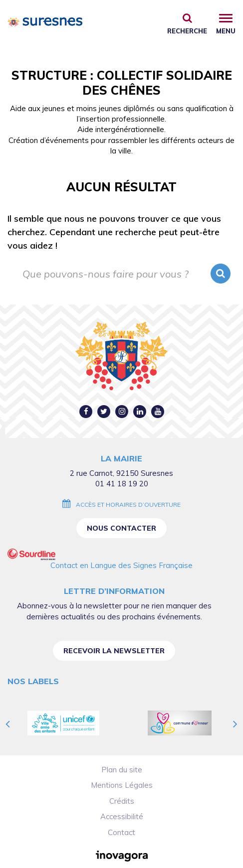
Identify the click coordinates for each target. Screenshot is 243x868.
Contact (121, 832)
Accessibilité (122, 816)
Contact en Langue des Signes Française (121, 565)
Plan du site (122, 770)
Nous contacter (121, 528)
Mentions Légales (122, 785)
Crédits (122, 801)
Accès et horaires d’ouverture (128, 505)
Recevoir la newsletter (114, 651)
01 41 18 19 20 (122, 484)
